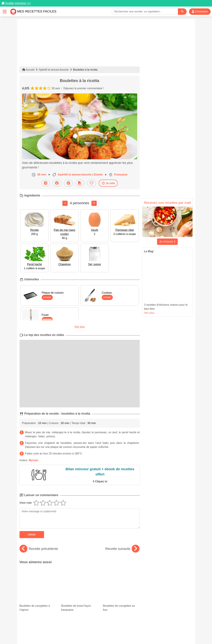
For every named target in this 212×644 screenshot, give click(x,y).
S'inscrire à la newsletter (139, 634)
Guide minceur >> (18, 3)
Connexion (200, 12)
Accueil (28, 70)
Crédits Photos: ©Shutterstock (76, 634)
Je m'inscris (167, 242)
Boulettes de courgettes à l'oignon (38, 576)
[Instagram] (119, 625)
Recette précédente (39, 549)
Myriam (34, 460)
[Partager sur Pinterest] (68, 183)
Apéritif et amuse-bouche (54, 70)
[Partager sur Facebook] (57, 183)
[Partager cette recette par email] (46, 183)
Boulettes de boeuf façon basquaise (80, 576)
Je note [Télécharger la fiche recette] (108, 183)
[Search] (182, 12)
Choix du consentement (109, 634)
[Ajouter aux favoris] (92, 183)
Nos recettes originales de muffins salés (80, 595)
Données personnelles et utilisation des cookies (46, 631)
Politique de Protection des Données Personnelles (161, 631)
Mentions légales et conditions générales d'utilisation (103, 631)
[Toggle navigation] (5, 12)
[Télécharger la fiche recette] (80, 183)
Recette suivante (122, 549)
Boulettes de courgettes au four (121, 576)
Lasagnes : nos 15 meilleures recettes (37, 592)
